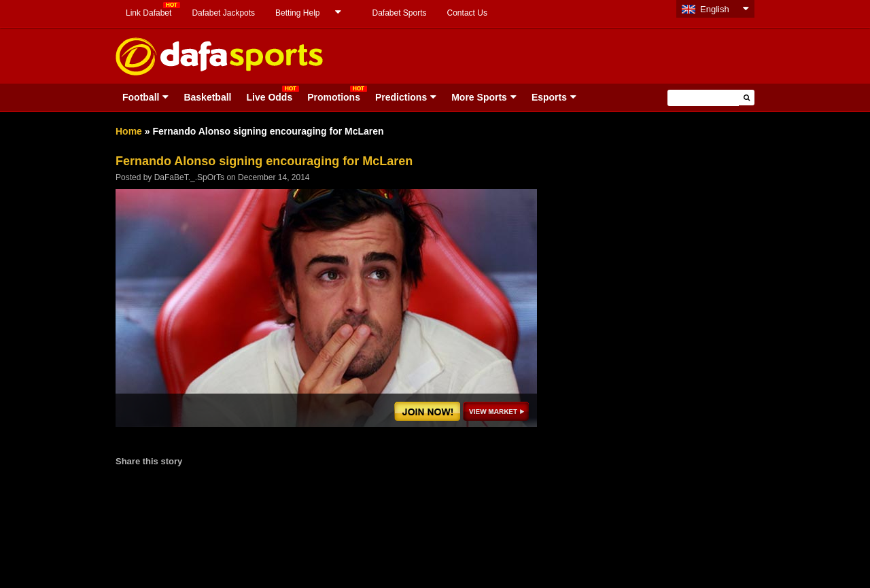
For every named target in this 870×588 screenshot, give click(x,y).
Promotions (334, 97)
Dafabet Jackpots (223, 13)
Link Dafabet (149, 13)
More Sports (479, 97)
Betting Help (297, 13)
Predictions (401, 97)
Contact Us (467, 13)
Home (129, 131)
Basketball (207, 97)
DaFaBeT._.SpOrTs (189, 177)
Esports (549, 97)
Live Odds (269, 97)
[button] (747, 98)
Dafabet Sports (399, 13)
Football (141, 97)
